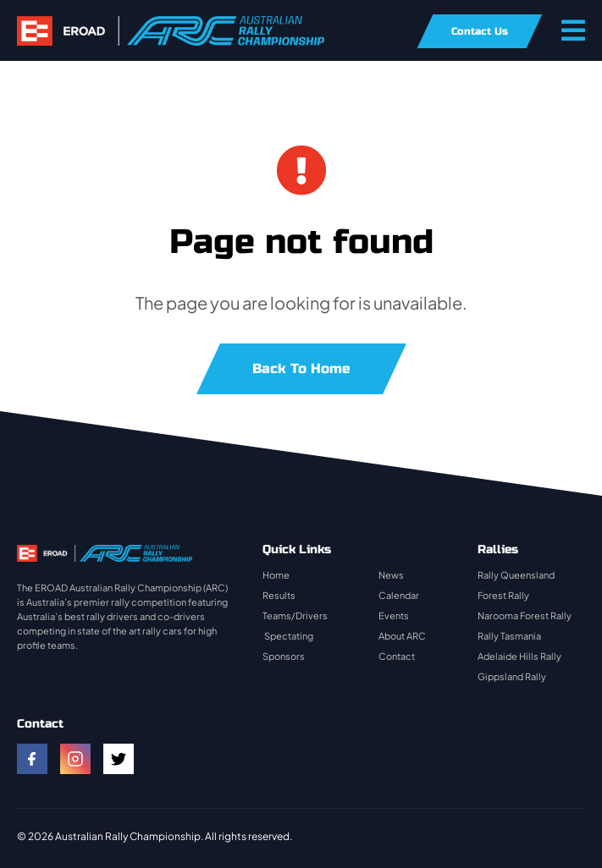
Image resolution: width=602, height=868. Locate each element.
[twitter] (119, 759)
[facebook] (32, 759)
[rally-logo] (171, 24)
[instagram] (75, 759)
